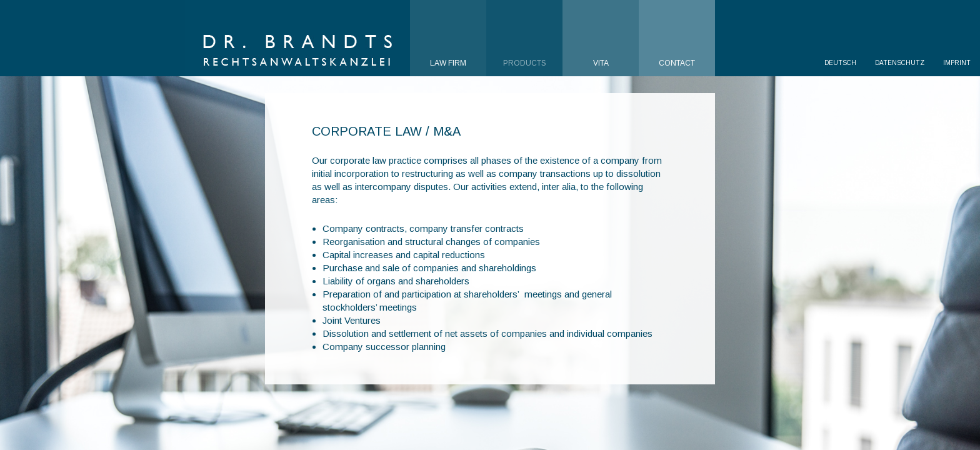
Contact (677, 63)
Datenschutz (900, 63)
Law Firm (448, 63)
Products (525, 63)
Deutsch (840, 63)
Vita (601, 63)
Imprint (957, 63)
